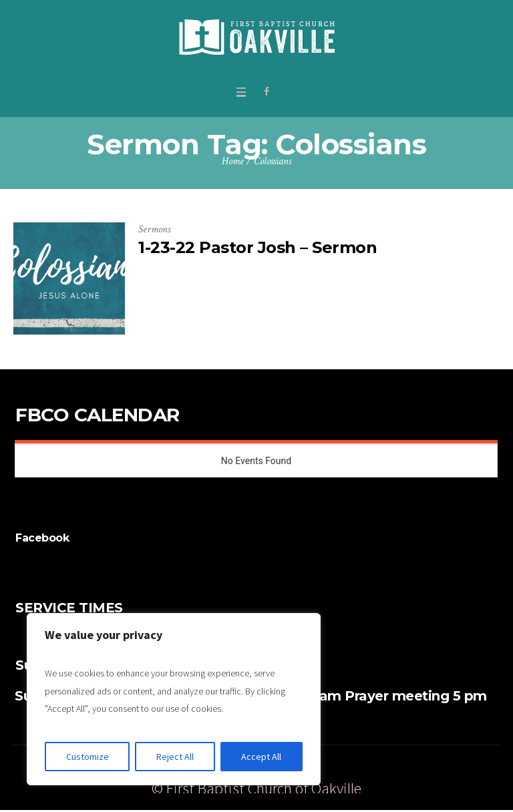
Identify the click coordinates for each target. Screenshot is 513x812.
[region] (174, 699)
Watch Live (436, 769)
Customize (88, 757)
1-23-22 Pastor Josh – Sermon (258, 247)
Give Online (369, 769)
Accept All (261, 757)
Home (233, 161)
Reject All (175, 757)
